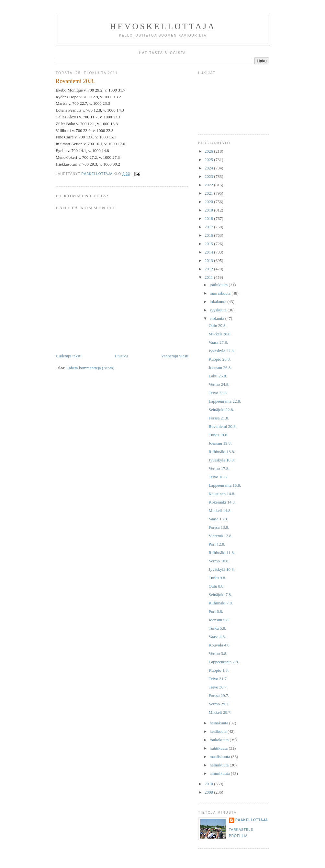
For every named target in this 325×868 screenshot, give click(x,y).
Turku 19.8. (218, 435)
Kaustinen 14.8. (222, 494)
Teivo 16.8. (218, 477)
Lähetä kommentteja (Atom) (90, 368)
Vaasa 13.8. (218, 519)
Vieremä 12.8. (220, 536)
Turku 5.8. (217, 628)
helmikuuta (220, 765)
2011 (209, 277)
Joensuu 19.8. (220, 443)
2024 (209, 168)
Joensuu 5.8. (219, 620)
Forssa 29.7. (219, 695)
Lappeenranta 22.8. (225, 401)
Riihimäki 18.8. (222, 452)
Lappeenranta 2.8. (224, 662)
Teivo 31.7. (218, 679)
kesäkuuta (219, 731)
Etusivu (121, 356)
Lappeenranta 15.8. (225, 485)
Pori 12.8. (217, 544)
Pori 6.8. (216, 611)
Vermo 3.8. (218, 653)
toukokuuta (220, 740)
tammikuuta (220, 773)
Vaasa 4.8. (217, 637)
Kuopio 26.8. (219, 359)
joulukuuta (219, 285)
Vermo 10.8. (219, 561)
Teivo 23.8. (218, 393)
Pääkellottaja (252, 820)
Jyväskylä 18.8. (222, 460)
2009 (209, 792)
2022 (209, 185)
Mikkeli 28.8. (220, 334)
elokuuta (218, 318)
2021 (209, 193)
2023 (209, 176)
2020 (209, 202)
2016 (209, 235)
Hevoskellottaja (163, 26)
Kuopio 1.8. (219, 670)
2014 (209, 252)
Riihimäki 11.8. (222, 553)
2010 (209, 784)
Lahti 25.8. (218, 376)
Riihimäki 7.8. (221, 603)
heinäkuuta (219, 723)
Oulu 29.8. (217, 325)
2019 (209, 210)
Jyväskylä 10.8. (222, 569)
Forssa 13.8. (219, 527)
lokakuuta (219, 302)
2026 (209, 151)
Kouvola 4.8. (219, 645)
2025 (209, 160)
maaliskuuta (220, 757)
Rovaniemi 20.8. (222, 426)
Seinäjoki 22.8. (221, 410)
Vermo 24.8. (219, 384)
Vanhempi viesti (175, 356)
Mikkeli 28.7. (220, 712)
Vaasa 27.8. (218, 342)
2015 (209, 244)
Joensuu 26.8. (220, 368)
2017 (209, 227)
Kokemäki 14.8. (222, 502)
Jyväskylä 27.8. (222, 351)
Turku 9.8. (217, 578)
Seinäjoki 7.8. (220, 595)
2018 (209, 218)
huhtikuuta (219, 748)
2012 (209, 269)
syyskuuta (219, 310)
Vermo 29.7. (219, 704)
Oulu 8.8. (216, 586)
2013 (209, 260)
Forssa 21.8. (219, 418)
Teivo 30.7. (218, 687)
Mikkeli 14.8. (220, 510)
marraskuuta (221, 293)
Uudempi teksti (69, 356)
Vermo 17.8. (219, 468)
